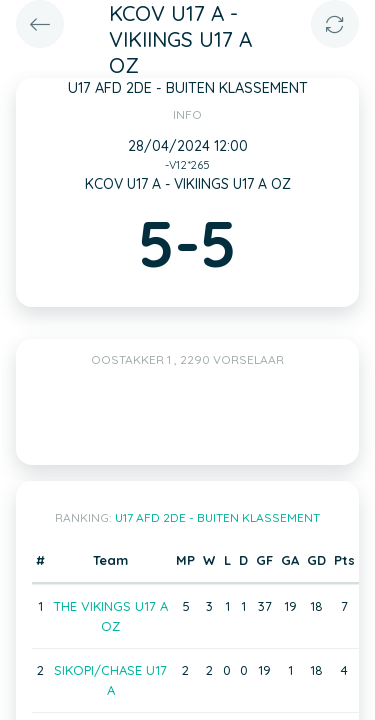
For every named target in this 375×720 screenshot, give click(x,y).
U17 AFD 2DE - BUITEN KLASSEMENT (217, 517)
